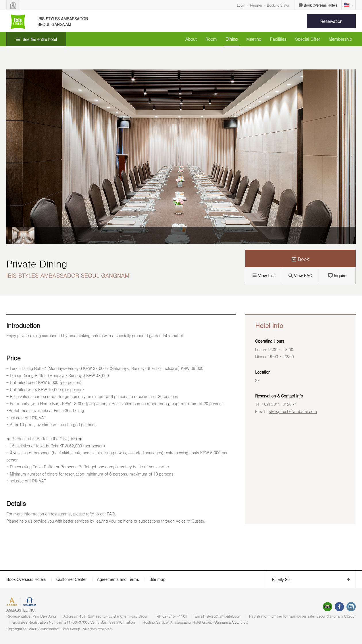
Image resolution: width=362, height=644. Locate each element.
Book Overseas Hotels (26, 579)
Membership (340, 39)
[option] (20, 235)
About (191, 39)
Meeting (254, 39)
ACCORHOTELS (24, 602)
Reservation (331, 21)
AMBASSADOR (55, 602)
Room (211, 39)
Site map (157, 579)
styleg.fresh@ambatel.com (293, 411)
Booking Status (278, 5)
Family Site (279, 580)
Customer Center (71, 579)
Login (241, 5)
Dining (232, 39)
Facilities (278, 39)
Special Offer (307, 39)
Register (256, 5)
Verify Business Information (113, 622)
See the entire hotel (40, 39)
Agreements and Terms (118, 579)
